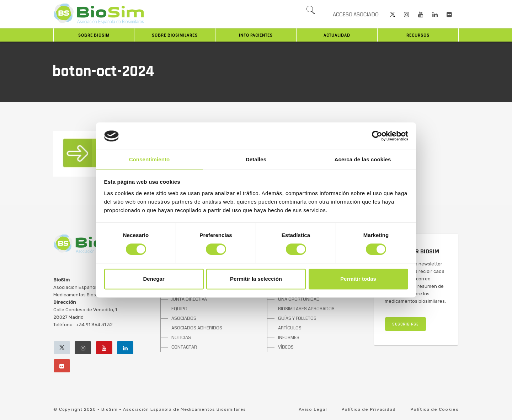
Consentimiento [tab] (150, 159)
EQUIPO (179, 309)
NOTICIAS (181, 338)
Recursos (418, 35)
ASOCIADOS (184, 318)
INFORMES (289, 338)
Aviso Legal (313, 409)
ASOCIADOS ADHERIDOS (197, 328)
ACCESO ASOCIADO (356, 15)
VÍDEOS (286, 347)
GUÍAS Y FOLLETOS (297, 318)
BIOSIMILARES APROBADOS (306, 309)
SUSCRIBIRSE (406, 324)
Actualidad (337, 35)
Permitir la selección (256, 279)
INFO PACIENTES (256, 35)
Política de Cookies (434, 409)
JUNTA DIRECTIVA (189, 299)
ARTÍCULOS (290, 328)
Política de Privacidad (369, 409)
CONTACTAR (184, 347)
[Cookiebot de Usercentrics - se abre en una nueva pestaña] (377, 136)
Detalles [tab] (256, 159)
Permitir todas (358, 279)
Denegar (154, 279)
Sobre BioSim (94, 35)
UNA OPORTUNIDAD (299, 299)
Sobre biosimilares (175, 35)
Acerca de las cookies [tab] (363, 159)
